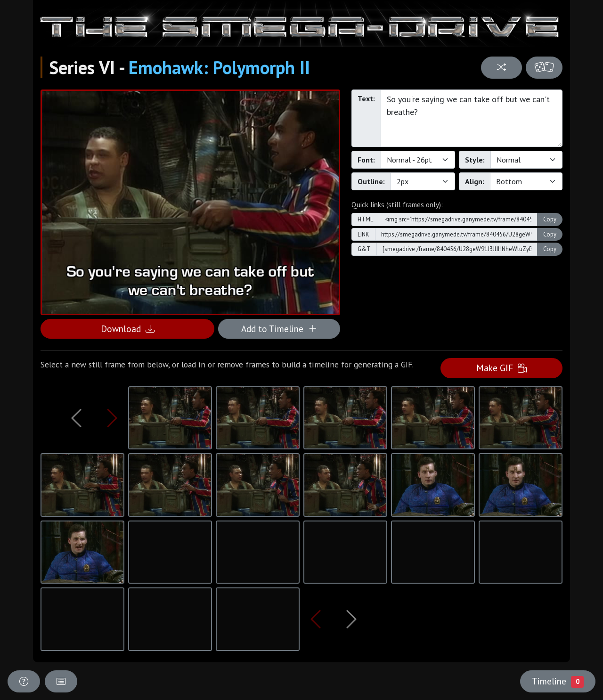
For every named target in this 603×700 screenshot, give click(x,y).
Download (128, 329)
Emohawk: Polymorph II (219, 67)
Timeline (558, 681)
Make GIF (501, 368)
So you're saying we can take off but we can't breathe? (472, 118)
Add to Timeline (279, 329)
